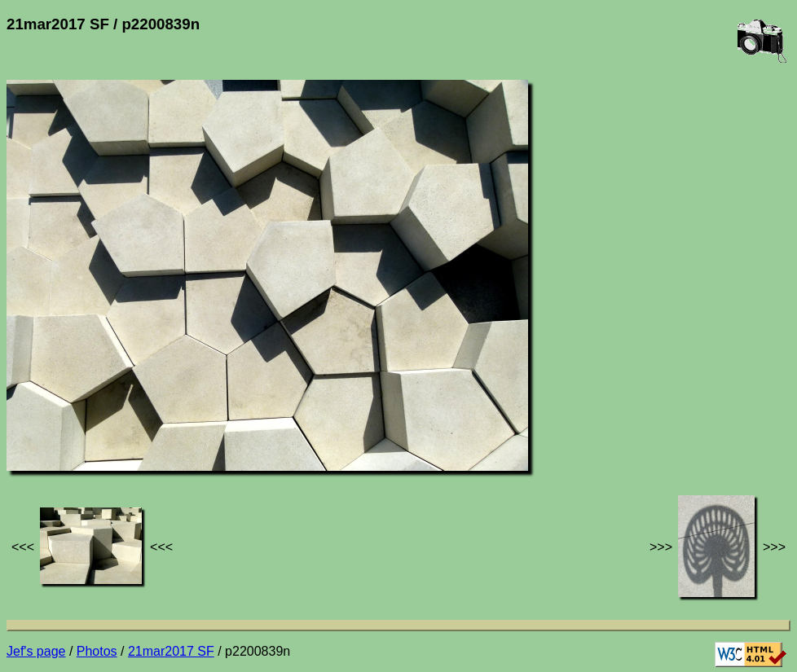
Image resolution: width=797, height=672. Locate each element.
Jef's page (36, 651)
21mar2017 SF (171, 651)
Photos (97, 651)
